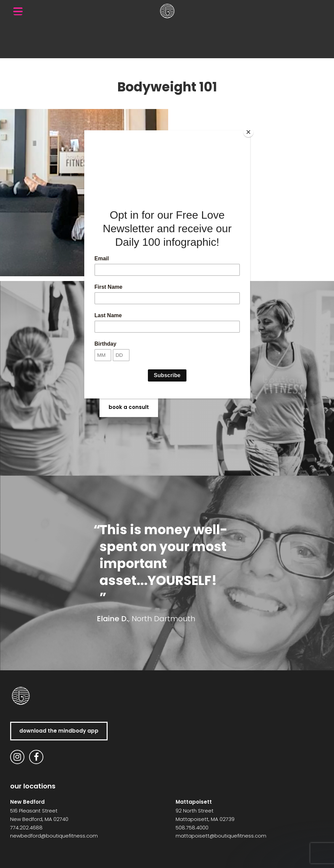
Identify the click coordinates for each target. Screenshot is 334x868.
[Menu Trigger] (18, 11)
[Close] (248, 132)
